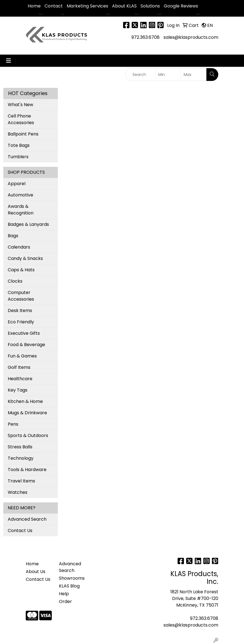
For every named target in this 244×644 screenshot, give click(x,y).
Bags (13, 236)
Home (34, 6)
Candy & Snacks (25, 258)
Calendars (19, 247)
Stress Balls (20, 447)
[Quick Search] (140, 75)
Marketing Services (87, 6)
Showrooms (72, 578)
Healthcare (20, 379)
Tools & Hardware (27, 470)
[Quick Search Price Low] (168, 75)
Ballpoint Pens (23, 134)
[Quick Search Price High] (194, 75)
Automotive (20, 195)
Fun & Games (22, 356)
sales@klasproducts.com (191, 37)
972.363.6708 (146, 37)
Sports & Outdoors (28, 435)
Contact (54, 6)
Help (64, 594)
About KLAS (124, 6)
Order (65, 601)
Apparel (17, 184)
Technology (21, 458)
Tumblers (18, 157)
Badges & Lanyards (28, 224)
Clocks (15, 281)
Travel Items (21, 481)
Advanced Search (27, 519)
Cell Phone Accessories (21, 119)
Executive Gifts (24, 333)
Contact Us (20, 531)
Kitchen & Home (25, 401)
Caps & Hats (21, 270)
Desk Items (20, 310)
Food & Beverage (26, 345)
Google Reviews (181, 6)
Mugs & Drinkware (27, 413)
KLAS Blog (69, 586)
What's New (20, 105)
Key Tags (18, 390)
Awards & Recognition (21, 210)
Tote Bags (19, 145)
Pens (13, 424)
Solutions (150, 6)
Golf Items (19, 367)
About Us (36, 572)
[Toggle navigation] (9, 61)
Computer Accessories (21, 296)
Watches (18, 492)
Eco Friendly (21, 322)
